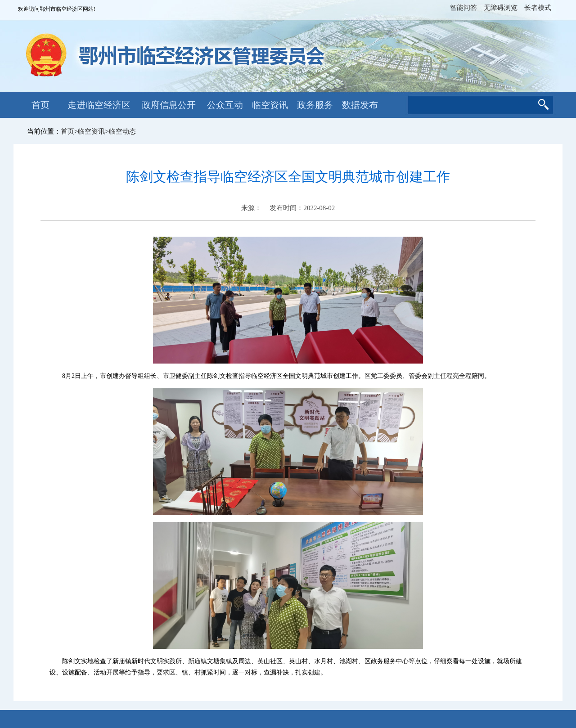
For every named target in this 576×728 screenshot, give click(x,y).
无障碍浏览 (501, 8)
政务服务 (315, 105)
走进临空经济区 (99, 105)
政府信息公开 (169, 105)
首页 (40, 105)
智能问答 (463, 8)
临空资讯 (270, 105)
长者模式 (538, 8)
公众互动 (225, 105)
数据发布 (360, 105)
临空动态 (122, 131)
